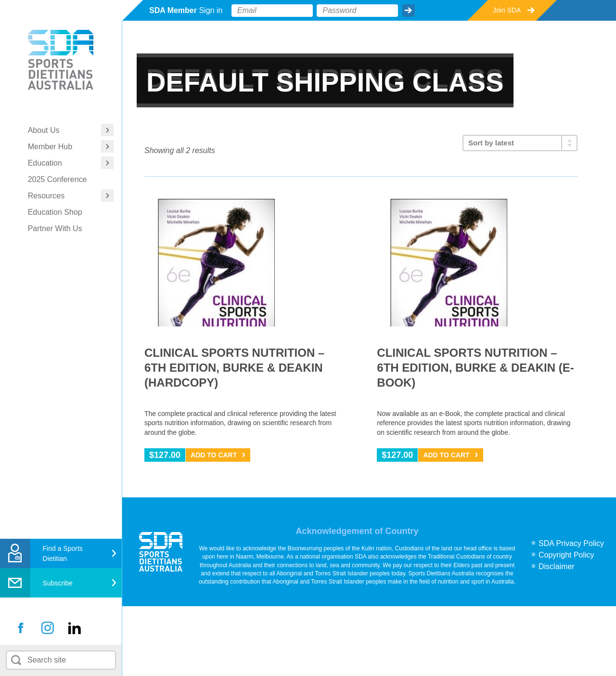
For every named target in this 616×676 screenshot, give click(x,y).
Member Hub (50, 147)
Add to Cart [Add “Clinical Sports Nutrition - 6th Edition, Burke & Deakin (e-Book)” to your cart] (446, 455)
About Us (44, 130)
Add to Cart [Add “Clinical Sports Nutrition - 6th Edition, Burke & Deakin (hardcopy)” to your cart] (214, 455)
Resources (46, 196)
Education (45, 163)
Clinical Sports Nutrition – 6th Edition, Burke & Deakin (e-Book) (475, 368)
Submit (409, 11)
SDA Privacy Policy (571, 543)
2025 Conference (58, 179)
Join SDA (507, 10)
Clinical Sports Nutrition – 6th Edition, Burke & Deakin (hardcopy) (234, 368)
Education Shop (55, 212)
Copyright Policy (566, 555)
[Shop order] (520, 143)
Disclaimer (557, 566)
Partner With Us (55, 228)
